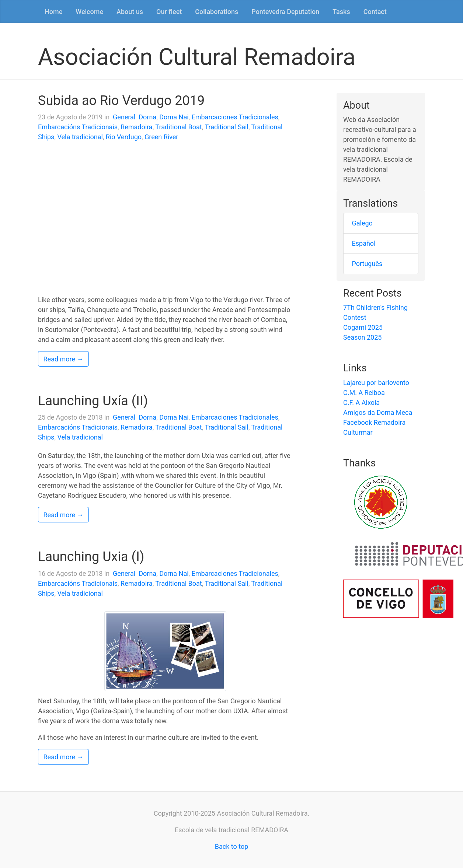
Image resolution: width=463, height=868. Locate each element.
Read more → (64, 359)
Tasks (341, 12)
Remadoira (137, 127)
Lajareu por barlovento (376, 383)
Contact (375, 12)
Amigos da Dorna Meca (378, 412)
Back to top (232, 846)
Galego (362, 223)
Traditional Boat (178, 127)
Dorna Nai (174, 117)
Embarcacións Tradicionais (78, 127)
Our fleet (169, 12)
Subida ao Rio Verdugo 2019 (121, 101)
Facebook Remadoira (374, 422)
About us (130, 12)
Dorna (147, 117)
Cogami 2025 (363, 327)
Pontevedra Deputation (285, 12)
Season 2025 (362, 337)
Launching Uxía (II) (93, 401)
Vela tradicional (80, 137)
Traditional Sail (227, 127)
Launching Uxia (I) (91, 557)
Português (367, 264)
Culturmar (358, 432)
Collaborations (217, 12)
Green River (161, 137)
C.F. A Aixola (361, 402)
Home (53, 12)
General (124, 117)
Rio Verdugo (124, 137)
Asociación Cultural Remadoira (197, 57)
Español (364, 243)
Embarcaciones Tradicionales (235, 117)
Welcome (89, 12)
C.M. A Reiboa (364, 393)
